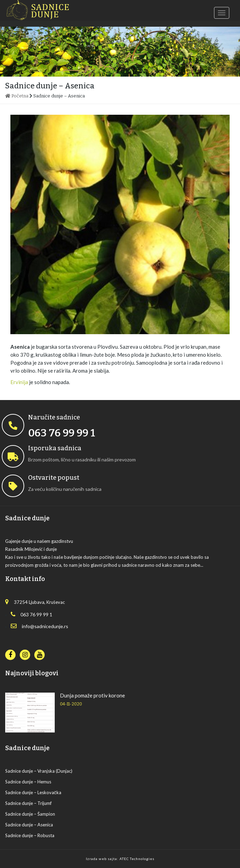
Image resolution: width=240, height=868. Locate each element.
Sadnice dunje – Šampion (30, 814)
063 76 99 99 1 (32, 614)
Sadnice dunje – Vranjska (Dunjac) (39, 771)
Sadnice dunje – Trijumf (28, 803)
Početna (17, 96)
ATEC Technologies (137, 859)
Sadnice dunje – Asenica (29, 825)
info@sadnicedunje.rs (39, 626)
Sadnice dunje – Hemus (28, 782)
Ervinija (19, 382)
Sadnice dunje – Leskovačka (33, 792)
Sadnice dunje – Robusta (30, 835)
